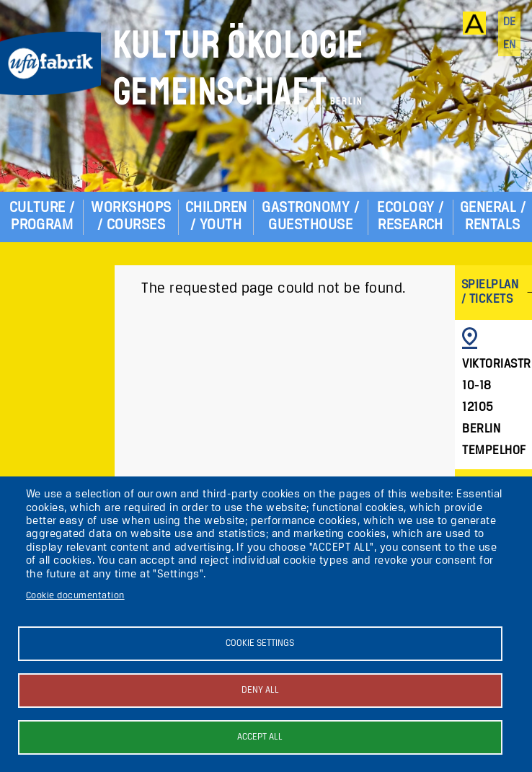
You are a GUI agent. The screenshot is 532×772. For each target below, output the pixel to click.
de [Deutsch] (510, 22)
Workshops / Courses (131, 217)
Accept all (260, 737)
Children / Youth (216, 217)
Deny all (260, 690)
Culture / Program (42, 217)
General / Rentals (493, 217)
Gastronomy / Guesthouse (310, 217)
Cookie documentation (75, 596)
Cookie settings (260, 643)
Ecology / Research (410, 217)
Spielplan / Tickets (490, 292)
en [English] (510, 45)
